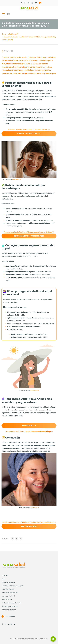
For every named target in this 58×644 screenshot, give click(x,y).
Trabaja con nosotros (9, 610)
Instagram (3, 624)
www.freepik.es (17, 179)
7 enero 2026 (9, 51)
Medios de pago (7, 599)
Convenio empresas (8, 582)
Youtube (11, 624)
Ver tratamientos (29, 526)
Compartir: (5, 539)
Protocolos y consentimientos (12, 603)
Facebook (6, 624)
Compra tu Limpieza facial (29, 134)
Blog (3, 579)
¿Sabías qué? (13, 34)
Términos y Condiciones (10, 606)
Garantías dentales (8, 589)
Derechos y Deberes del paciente (13, 586)
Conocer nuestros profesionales (29, 236)
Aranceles (5, 576)
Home (4, 34)
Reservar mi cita (29, 426)
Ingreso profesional (8, 596)
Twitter (14, 624)
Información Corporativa (10, 593)
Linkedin (9, 624)
